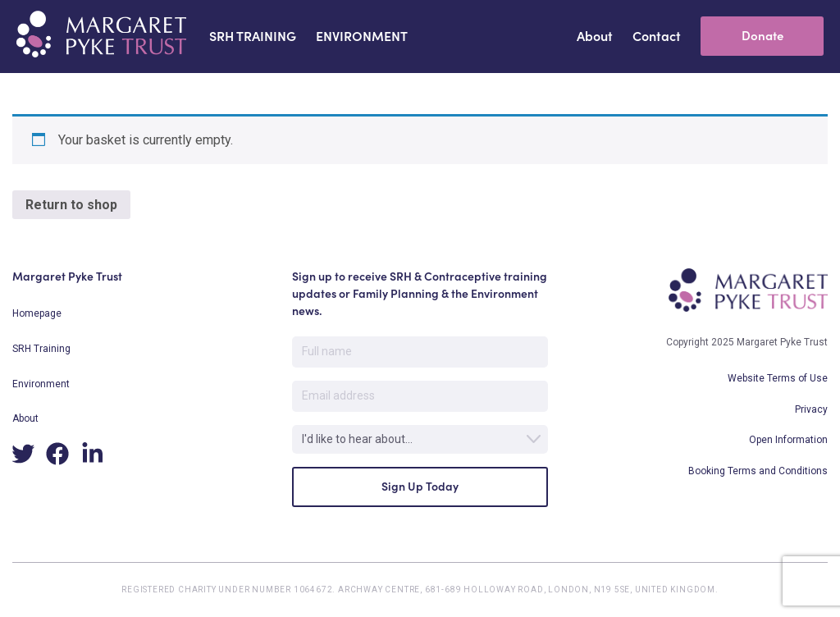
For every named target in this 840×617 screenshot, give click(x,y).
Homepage (37, 313)
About (25, 418)
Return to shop (71, 205)
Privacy (811, 409)
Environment (41, 384)
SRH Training (41, 349)
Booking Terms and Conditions (758, 471)
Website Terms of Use (778, 378)
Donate (762, 36)
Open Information (788, 440)
